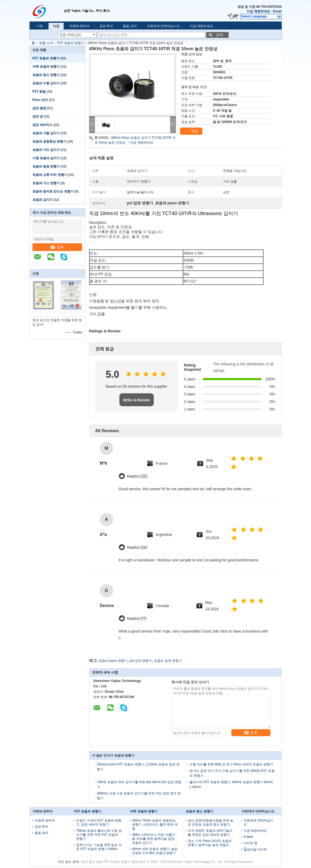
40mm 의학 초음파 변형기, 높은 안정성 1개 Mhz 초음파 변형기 (155, 851)
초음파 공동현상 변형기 (50, 141)
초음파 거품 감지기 (46, 133)
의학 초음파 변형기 (46, 67)
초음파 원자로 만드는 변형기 (53, 191)
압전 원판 (39, 108)
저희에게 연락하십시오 (163, 26)
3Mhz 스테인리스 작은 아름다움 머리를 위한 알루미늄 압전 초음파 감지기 (153, 839)
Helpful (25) (137, 476)
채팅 (192, 131)
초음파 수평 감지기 (46, 83)
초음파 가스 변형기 (46, 183)
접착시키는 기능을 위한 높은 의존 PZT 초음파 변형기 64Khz (99, 847)
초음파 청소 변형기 (46, 75)
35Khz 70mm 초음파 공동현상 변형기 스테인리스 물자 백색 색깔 (155, 825)
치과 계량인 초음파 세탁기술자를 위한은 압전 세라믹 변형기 (210, 833)
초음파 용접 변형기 (46, 166)
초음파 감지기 (43, 200)
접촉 (57, 247)
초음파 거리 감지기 (46, 150)
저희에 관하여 (79, 26)
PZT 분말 (39, 92)
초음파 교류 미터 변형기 (50, 175)
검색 (219, 35)
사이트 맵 (250, 843)
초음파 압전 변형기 (168, 661)
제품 (56, 26)
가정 (40, 26)
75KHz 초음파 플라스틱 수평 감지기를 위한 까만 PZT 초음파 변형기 (99, 835)
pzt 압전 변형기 (141, 661)
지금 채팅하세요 (258, 11)
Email (277, 11)
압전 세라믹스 (43, 125)
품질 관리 (130, 26)
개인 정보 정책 (68, 862)
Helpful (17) (137, 619)
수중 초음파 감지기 (46, 158)
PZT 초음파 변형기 (71, 43)
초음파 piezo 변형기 (113, 661)
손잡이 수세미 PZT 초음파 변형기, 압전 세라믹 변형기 (99, 822)
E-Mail (248, 837)
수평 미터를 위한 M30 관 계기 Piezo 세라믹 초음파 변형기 (231, 764)
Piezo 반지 (40, 100)
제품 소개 (46, 43)
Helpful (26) (137, 548)
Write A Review (137, 400)
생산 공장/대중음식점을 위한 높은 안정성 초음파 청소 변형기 (211, 822)
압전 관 (38, 117)
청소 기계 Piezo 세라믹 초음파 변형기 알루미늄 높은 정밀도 (210, 843)
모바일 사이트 (255, 849)
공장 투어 (106, 26)
